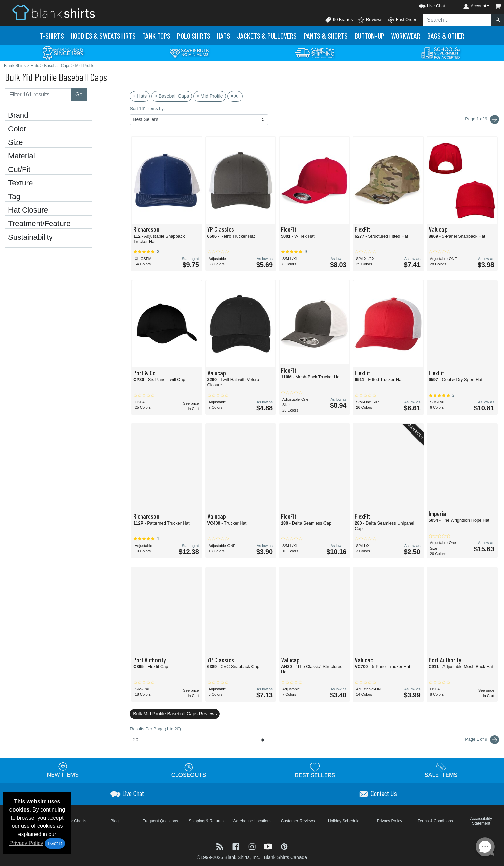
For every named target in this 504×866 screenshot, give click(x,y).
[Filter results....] (38, 95)
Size (16, 142)
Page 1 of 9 (482, 740)
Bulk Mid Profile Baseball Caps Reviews (175, 714)
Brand (18, 115)
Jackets (267, 36)
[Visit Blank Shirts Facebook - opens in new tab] (237, 846)
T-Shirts (52, 36)
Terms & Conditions (435, 821)
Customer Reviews (298, 821)
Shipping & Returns (206, 821)
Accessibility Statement (481, 821)
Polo (194, 36)
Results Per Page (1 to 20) (155, 729)
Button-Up (369, 36)
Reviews (370, 20)
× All (235, 96)
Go (79, 95)
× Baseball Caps (172, 96)
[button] (426, 5)
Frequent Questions (160, 821)
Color (17, 129)
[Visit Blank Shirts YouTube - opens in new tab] (269, 846)
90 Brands (339, 20)
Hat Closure (28, 210)
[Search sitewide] (457, 20)
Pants (326, 36)
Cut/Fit (19, 170)
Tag (14, 197)
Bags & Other (446, 36)
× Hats (140, 96)
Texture (20, 183)
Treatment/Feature (39, 224)
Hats (224, 36)
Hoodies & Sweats (103, 36)
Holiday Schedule (344, 821)
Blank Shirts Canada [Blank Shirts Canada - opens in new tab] (285, 857)
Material (22, 156)
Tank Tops (156, 36)
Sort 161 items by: (147, 108)
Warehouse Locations (252, 821)
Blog (115, 821)
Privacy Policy (26, 843)
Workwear (406, 36)
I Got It (55, 843)
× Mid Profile (210, 96)
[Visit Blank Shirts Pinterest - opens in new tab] (284, 846)
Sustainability (30, 237)
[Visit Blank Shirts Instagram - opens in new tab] (253, 846)
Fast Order (402, 20)
